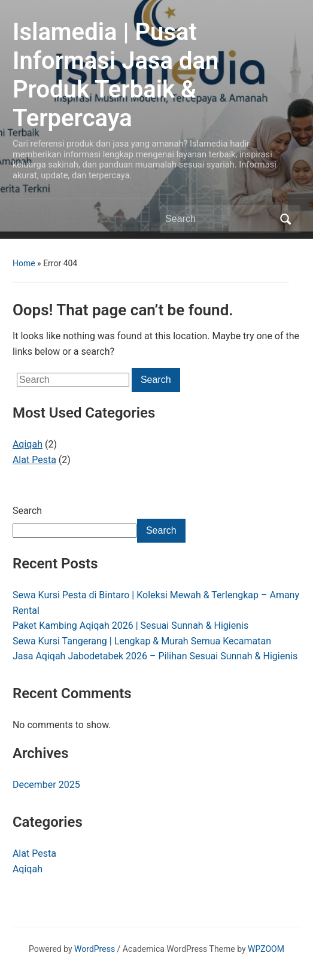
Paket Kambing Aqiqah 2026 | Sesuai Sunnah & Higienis (130, 626)
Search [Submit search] (285, 219)
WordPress (95, 949)
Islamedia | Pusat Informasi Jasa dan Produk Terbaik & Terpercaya (116, 75)
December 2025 (46, 785)
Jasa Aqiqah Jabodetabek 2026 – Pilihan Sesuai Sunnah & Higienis (155, 656)
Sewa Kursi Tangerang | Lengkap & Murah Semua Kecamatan (142, 641)
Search (27, 511)
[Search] (219, 219)
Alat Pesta (34, 460)
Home (24, 263)
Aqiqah (28, 444)
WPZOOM (266, 949)
